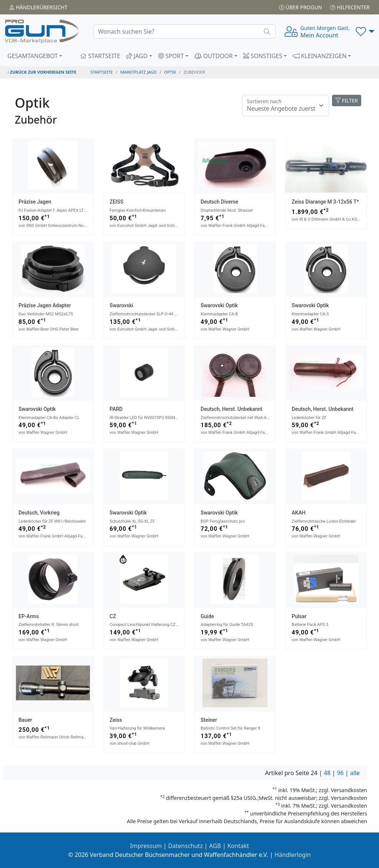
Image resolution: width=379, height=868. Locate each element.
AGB (215, 846)
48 (327, 773)
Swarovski (121, 305)
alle (355, 773)
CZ (113, 616)
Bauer (25, 720)
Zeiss (116, 720)
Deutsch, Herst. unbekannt (232, 409)
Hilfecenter (350, 7)
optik (170, 72)
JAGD (137, 56)
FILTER (347, 100)
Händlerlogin (293, 855)
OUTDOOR (214, 56)
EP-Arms (29, 616)
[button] (365, 31)
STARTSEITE (100, 56)
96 (340, 773)
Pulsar (299, 616)
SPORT (171, 56)
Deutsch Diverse (219, 202)
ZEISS (116, 202)
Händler (38, 7)
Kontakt (238, 846)
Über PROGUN (301, 7)
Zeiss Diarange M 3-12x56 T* (325, 202)
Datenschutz (185, 846)
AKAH (298, 513)
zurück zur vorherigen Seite (42, 72)
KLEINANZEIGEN (320, 56)
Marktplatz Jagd (138, 72)
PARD (116, 409)
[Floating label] (286, 105)
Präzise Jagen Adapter (45, 305)
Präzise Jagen (35, 202)
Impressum (146, 846)
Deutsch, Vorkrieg (39, 513)
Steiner (209, 720)
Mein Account (325, 32)
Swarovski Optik (219, 305)
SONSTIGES (263, 56)
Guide (207, 616)
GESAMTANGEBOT (33, 56)
